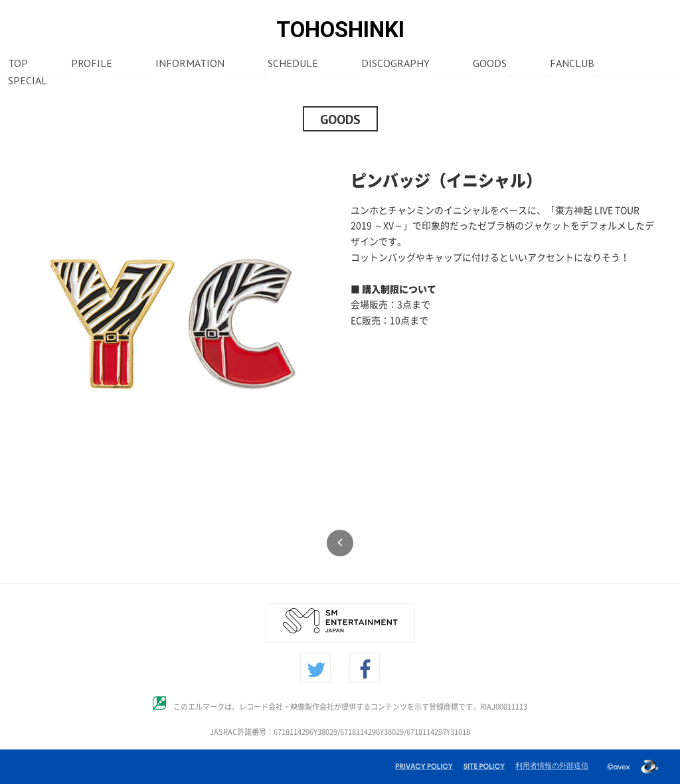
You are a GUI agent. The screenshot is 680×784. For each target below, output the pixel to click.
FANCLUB (572, 64)
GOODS (490, 64)
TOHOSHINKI (340, 30)
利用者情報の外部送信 (552, 765)
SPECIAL (28, 82)
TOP (18, 64)
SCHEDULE (293, 64)
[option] (174, 324)
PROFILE (92, 64)
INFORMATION (190, 64)
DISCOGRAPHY (395, 64)
